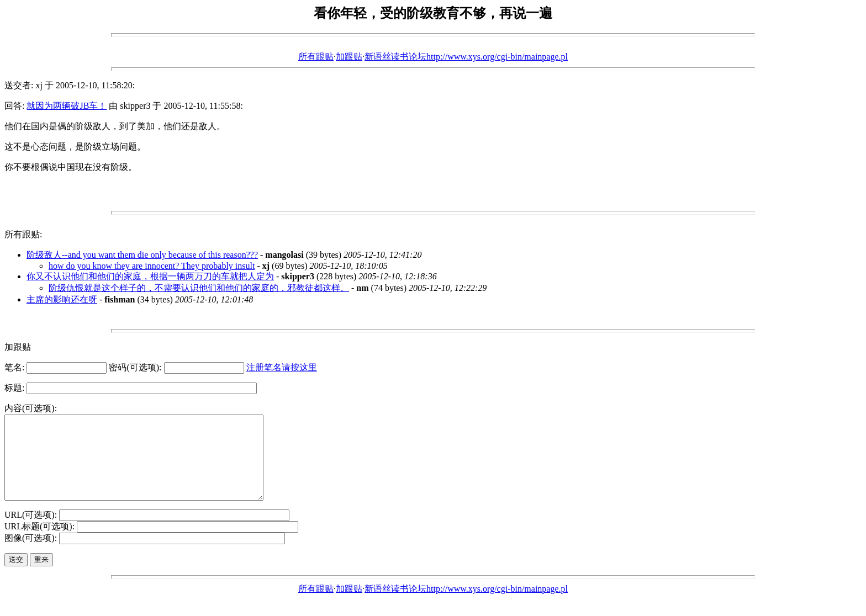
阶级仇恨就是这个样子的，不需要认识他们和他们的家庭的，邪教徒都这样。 (199, 288)
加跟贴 (349, 57)
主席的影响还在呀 (62, 299)
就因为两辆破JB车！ (67, 106)
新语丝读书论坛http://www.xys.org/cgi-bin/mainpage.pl (466, 57)
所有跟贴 (316, 57)
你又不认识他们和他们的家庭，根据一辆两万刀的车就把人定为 (150, 276)
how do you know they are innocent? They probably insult (152, 266)
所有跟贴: (23, 234)
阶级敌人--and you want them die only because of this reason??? (142, 255)
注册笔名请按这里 (282, 367)
